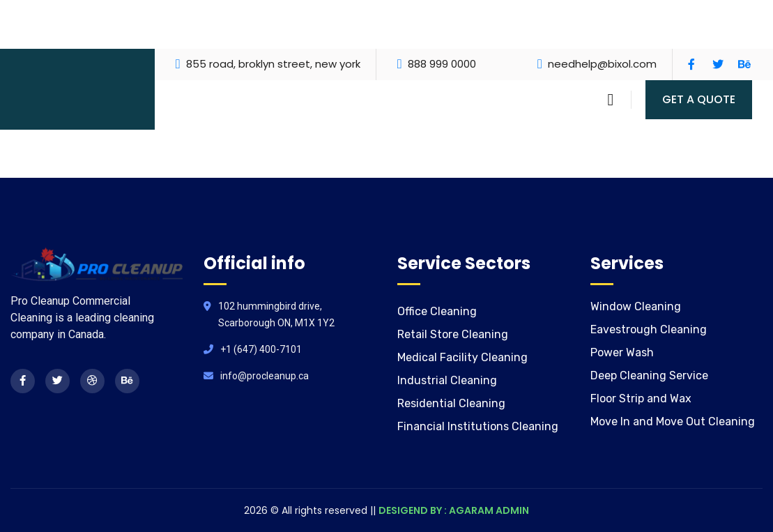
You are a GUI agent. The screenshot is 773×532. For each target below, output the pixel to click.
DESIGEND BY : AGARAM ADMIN (454, 510)
